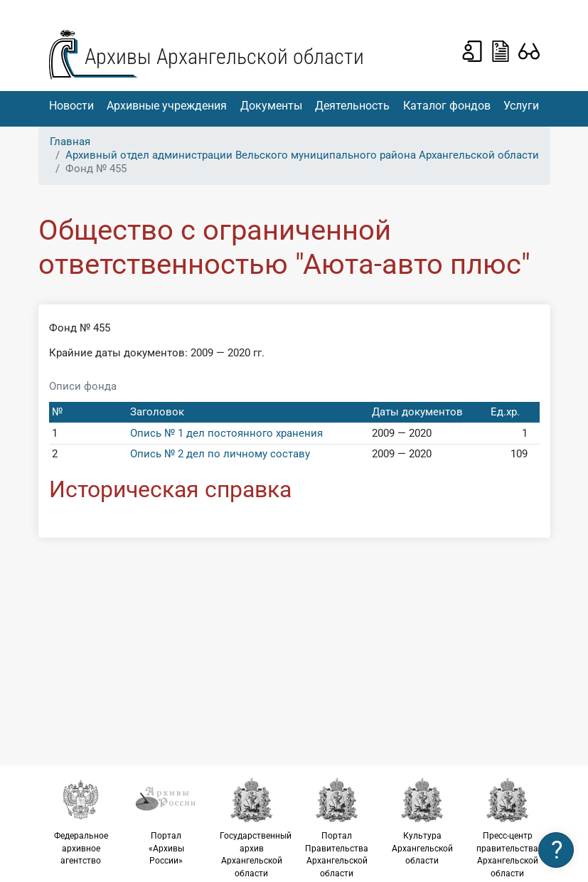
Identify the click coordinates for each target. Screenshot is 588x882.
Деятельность (352, 106)
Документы (271, 106)
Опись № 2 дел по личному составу (220, 454)
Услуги (521, 106)
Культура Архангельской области (422, 821)
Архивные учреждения (167, 106)
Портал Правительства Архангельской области (337, 828)
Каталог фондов (447, 106)
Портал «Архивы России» (166, 821)
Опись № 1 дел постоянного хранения (226, 433)
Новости (71, 106)
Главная (70, 142)
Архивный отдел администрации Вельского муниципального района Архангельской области (302, 155)
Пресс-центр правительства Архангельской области (508, 828)
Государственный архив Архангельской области (256, 828)
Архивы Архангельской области (224, 57)
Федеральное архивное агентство (81, 821)
